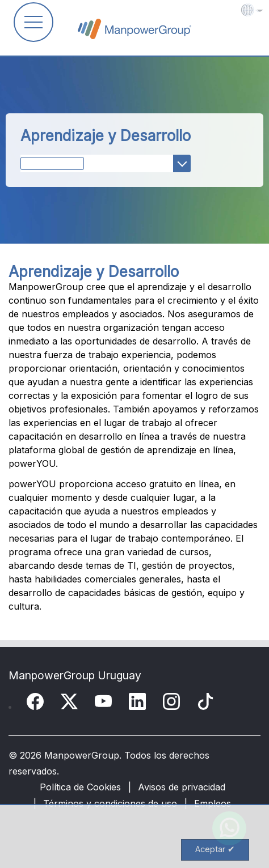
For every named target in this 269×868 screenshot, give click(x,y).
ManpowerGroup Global (134, 29)
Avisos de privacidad (182, 787)
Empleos (213, 803)
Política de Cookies (80, 787)
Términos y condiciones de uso (110, 803)
